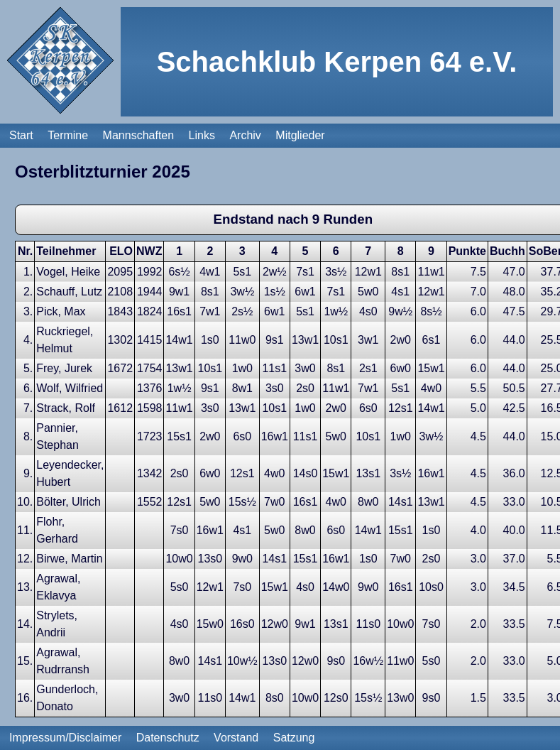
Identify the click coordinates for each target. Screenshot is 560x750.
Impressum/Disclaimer (65, 738)
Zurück (32, 711)
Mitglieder (300, 112)
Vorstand (236, 738)
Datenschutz (168, 738)
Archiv (245, 112)
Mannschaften (139, 112)
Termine (68, 112)
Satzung (294, 738)
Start (21, 112)
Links (202, 112)
